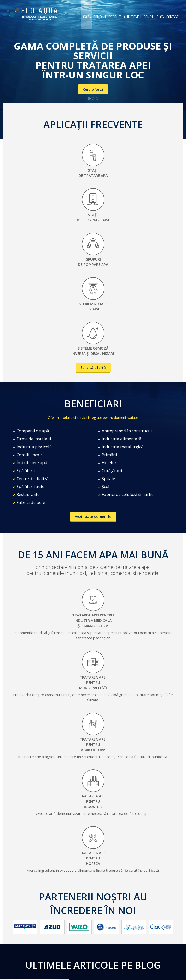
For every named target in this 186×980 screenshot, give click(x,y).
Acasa (87, 17)
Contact (172, 17)
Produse (115, 17)
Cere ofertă (93, 89)
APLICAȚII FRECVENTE (93, 124)
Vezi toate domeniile (93, 516)
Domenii (149, 17)
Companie (100, 17)
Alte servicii (132, 17)
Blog (160, 17)
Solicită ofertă (93, 367)
